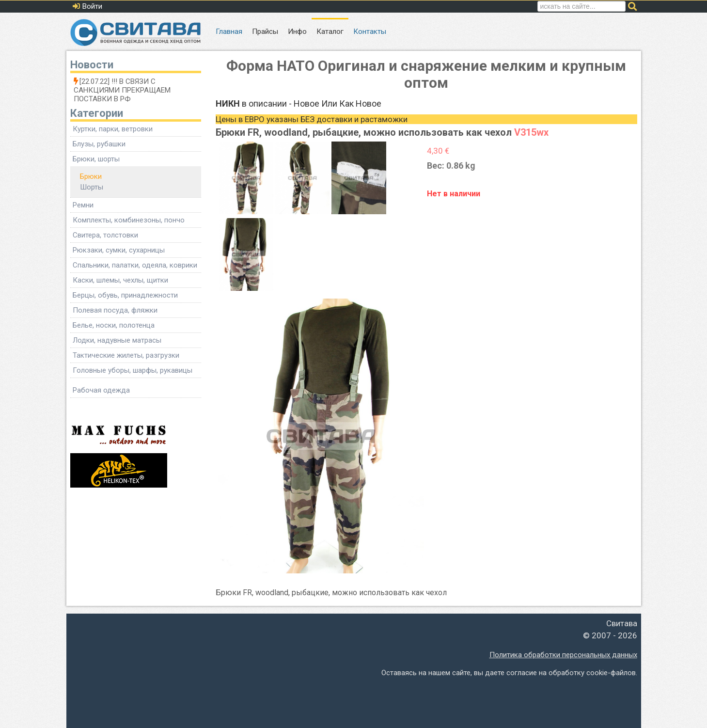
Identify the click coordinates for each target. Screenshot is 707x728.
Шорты (92, 187)
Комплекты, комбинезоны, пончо (129, 220)
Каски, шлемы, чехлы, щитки (120, 280)
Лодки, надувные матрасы (117, 340)
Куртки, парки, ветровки (113, 129)
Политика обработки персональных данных (563, 655)
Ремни (83, 205)
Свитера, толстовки (105, 235)
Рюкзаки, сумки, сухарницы (119, 250)
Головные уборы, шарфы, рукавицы (133, 370)
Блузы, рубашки (99, 144)
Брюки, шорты (96, 159)
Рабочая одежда (101, 390)
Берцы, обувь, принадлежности (125, 295)
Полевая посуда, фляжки (115, 310)
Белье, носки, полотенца (114, 325)
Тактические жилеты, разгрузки (126, 355)
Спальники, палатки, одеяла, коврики (135, 265)
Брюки (91, 176)
